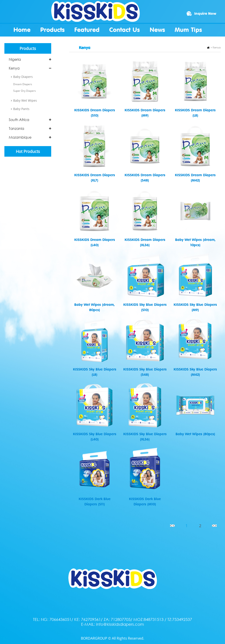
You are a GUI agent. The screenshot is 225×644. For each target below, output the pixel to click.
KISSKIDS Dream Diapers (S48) (145, 178)
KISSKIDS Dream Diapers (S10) (95, 113)
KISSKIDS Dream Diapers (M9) (145, 113)
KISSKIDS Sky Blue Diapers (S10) (145, 307)
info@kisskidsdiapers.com (120, 624)
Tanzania (16, 128)
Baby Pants (21, 109)
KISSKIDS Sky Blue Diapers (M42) (195, 372)
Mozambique (20, 137)
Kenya (14, 68)
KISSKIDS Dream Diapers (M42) (195, 178)
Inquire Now (205, 14)
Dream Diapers (23, 84)
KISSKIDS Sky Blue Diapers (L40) (95, 437)
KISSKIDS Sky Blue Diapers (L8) (95, 372)
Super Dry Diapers (24, 91)
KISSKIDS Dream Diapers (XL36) (145, 242)
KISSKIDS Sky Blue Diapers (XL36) (145, 437)
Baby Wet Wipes (25, 100)
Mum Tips (188, 30)
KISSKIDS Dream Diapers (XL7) (95, 178)
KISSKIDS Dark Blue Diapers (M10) (145, 501)
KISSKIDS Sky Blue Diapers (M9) (195, 307)
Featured (87, 30)
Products (52, 30)
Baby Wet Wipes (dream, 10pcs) (195, 242)
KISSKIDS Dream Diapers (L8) (195, 113)
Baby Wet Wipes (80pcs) (195, 434)
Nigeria (15, 59)
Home (22, 30)
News (157, 30)
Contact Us (124, 30)
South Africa (19, 120)
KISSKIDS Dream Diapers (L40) (95, 242)
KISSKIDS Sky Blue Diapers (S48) (145, 372)
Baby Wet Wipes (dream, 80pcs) (94, 307)
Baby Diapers (23, 77)
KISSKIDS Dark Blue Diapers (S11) (95, 501)
